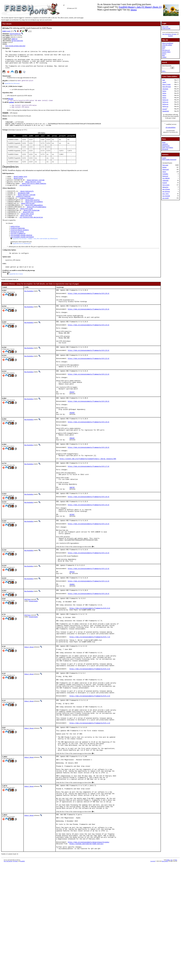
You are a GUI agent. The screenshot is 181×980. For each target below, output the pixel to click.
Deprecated (166, 169)
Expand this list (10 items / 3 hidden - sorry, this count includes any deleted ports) (35, 252)
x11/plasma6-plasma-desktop (21, 248)
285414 (72, 637)
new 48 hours (166, 191)
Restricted (165, 176)
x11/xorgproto (25, 193)
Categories (165, 144)
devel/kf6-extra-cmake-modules (34, 191)
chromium (165, 89)
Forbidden (165, 174)
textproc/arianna (17, 244)
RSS (176, 976)
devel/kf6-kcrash (28, 213)
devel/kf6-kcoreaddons (34, 211)
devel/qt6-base (26, 227)
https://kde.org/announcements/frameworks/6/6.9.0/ (90, 679)
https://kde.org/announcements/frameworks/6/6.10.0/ (89, 662)
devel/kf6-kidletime (32, 221)
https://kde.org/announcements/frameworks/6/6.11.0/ (89, 648)
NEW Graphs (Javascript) (169, 160)
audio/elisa (15, 238)
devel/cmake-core (20, 183)
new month (166, 198)
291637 (72, 425)
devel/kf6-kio (28, 223)
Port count (165, 165)
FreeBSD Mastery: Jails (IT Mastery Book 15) (140, 7)
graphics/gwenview (18, 240)
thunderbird (166, 111)
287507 (72, 570)
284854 (72, 652)
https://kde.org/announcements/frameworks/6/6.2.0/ (90, 784)
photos (134, 10)
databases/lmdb (24, 201)
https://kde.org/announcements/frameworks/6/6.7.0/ (90, 713)
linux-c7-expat (166, 84)
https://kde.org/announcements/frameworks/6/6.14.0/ (89, 580)
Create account (166, 28)
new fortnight (166, 196)
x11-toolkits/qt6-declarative (31, 229)
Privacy (164, 54)
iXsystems (174, 34)
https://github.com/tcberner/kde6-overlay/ (87, 959)
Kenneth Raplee (33, 669)
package (11, 107)
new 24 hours (166, 189)
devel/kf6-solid (27, 225)
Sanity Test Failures (168, 147)
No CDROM (166, 178)
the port (11, 103)
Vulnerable (165, 180)
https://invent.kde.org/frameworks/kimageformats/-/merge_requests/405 (88, 504)
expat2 (164, 82)
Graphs (164, 158)
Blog (163, 55)
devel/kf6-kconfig (32, 209)
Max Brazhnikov (29, 305)
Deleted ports (166, 146)
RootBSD (171, 36)
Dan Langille (165, 977)
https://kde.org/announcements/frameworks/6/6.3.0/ (90, 751)
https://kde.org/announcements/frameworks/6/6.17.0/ (89, 513)
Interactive (165, 187)
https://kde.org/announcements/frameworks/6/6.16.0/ (89, 549)
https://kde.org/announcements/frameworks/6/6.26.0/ (89, 309)
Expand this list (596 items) (12, 88)
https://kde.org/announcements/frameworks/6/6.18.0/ (89, 491)
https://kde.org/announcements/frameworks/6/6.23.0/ (89, 376)
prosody (165, 109)
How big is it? (166, 50)
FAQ (163, 48)
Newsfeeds (165, 149)
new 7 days (166, 194)
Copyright (153, 977)
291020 (72, 450)
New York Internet (167, 34)
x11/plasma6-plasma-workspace (22, 250)
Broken (164, 167)
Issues (164, 47)
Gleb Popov (28, 668)
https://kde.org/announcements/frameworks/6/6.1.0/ (90, 816)
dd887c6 (14, 39)
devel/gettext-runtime (36, 187)
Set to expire (166, 185)
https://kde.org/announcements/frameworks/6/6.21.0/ (89, 403)
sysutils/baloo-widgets (20, 242)
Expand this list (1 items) (16, 288)
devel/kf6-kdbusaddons (34, 215)
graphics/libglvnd (23, 205)
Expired (165, 183)
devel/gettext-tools (33, 189)
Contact (164, 57)
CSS (171, 976)
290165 (72, 480)
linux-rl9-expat (167, 87)
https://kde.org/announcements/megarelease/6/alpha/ (89, 957)
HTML (168, 976)
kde (13, 41)
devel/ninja (18, 185)
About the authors (167, 45)
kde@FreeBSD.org (15, 34)
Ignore (164, 172)
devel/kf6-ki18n (27, 219)
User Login (165, 27)
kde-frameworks (18, 41)
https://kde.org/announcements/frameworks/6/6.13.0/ (89, 615)
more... (164, 71)
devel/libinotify (27, 200)
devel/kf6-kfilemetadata (37, 217)
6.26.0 (4, 31)
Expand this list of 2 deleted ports (22, 257)
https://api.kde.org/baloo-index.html (15, 46)
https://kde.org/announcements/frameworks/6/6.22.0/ (89, 385)
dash (164, 80)
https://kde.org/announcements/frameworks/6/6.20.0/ (89, 436)
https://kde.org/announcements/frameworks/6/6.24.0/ (89, 346)
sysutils (8, 31)
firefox (164, 91)
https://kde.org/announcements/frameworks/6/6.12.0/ (89, 633)
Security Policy (166, 52)
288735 (72, 539)
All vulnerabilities (171, 127)
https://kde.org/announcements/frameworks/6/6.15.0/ (89, 558)
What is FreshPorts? (168, 43)
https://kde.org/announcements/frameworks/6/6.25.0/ (89, 327)
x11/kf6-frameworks (18, 246)
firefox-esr (165, 100)
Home (164, 142)
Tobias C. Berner (29, 724)
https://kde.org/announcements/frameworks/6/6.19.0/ (89, 460)
